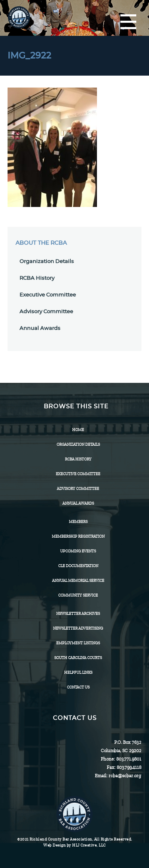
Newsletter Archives (78, 613)
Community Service (78, 595)
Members (78, 522)
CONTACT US (78, 687)
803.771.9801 (129, 759)
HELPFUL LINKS (78, 672)
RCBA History (37, 278)
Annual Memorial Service (78, 580)
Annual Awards (40, 329)
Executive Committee (48, 295)
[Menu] (128, 22)
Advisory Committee (46, 312)
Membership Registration (78, 536)
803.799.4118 (129, 767)
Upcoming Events (78, 551)
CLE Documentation (78, 566)
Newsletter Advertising (78, 628)
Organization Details (47, 262)
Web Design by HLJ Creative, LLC (74, 845)
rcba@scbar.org (125, 776)
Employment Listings (78, 643)
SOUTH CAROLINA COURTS (78, 658)
